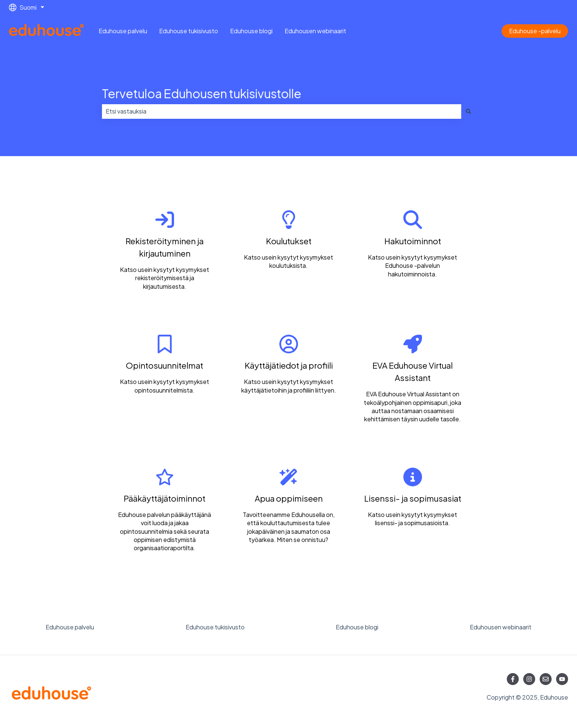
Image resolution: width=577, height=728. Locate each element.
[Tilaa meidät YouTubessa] (562, 679)
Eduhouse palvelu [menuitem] (70, 627)
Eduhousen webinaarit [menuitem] (501, 627)
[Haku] (468, 111)
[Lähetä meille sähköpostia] (546, 679)
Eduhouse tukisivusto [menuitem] (215, 627)
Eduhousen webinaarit (315, 31)
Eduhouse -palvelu (535, 31)
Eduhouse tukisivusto (189, 31)
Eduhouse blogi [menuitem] (357, 627)
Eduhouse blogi (251, 31)
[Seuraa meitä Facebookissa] (513, 679)
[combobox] (282, 111)
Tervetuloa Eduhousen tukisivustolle (202, 93)
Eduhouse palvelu (123, 31)
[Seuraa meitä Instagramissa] (529, 679)
